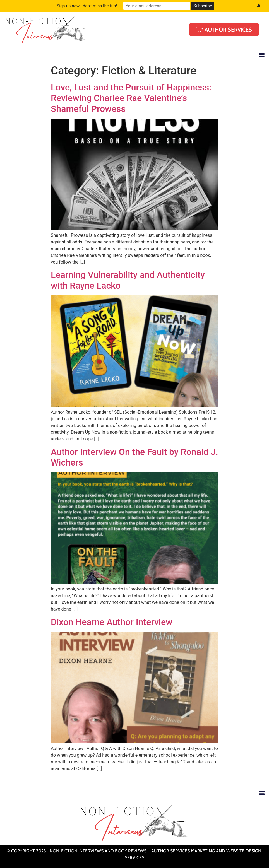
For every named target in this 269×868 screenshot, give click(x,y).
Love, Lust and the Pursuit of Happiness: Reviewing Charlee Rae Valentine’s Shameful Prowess (131, 98)
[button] (262, 55)
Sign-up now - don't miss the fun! (87, 6)
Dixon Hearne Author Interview (112, 622)
